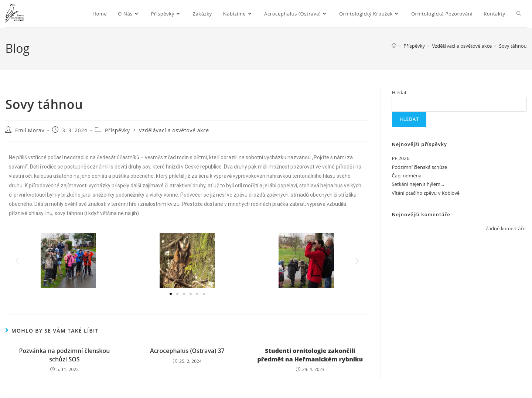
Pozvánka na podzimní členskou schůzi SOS (64, 355)
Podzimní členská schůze (419, 167)
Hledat (399, 92)
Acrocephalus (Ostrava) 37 (187, 351)
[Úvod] (394, 46)
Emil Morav (30, 130)
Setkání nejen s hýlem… (418, 184)
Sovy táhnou (513, 46)
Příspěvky (117, 130)
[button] (17, 261)
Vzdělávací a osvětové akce (174, 130)
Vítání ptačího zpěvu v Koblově (426, 193)
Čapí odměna (406, 176)
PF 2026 (400, 158)
